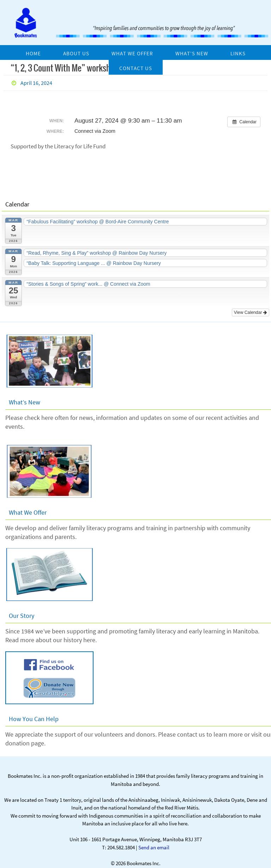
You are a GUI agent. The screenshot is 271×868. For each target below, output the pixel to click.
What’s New (25, 399)
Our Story (22, 613)
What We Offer (28, 510)
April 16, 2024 (36, 83)
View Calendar (251, 310)
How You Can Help (34, 716)
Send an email (154, 845)
